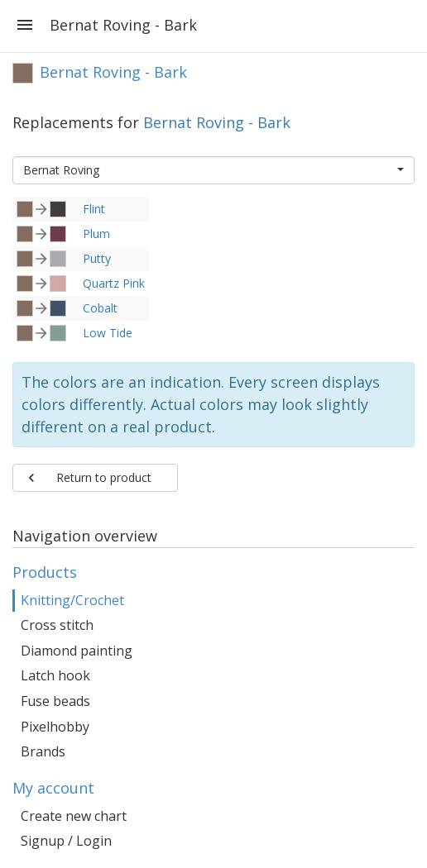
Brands (43, 751)
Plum (96, 234)
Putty (97, 258)
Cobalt (100, 308)
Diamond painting (77, 651)
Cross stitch (57, 625)
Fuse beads (55, 701)
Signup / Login (66, 841)
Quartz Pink (114, 283)
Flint (94, 209)
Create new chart (74, 816)
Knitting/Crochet (72, 600)
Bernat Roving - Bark (217, 122)
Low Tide (108, 333)
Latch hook (55, 675)
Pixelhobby (55, 727)
